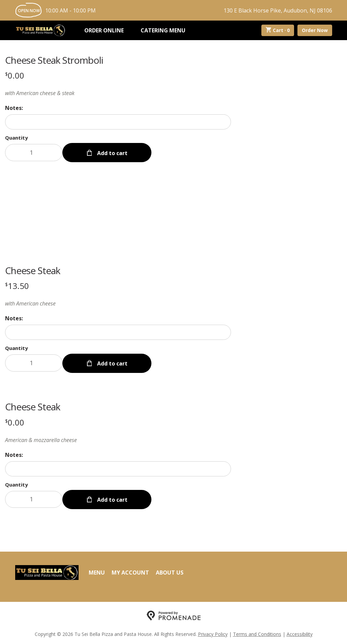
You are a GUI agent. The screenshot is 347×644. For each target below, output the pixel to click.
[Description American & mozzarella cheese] (118, 439)
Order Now (315, 30)
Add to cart (112, 152)
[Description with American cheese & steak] (118, 93)
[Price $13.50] (17, 285)
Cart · (278, 30)
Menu (97, 571)
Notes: (14, 108)
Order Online (104, 30)
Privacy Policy (213, 632)
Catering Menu (163, 30)
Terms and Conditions (257, 632)
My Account (130, 571)
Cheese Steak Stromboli (54, 60)
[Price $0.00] (15, 75)
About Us (170, 571)
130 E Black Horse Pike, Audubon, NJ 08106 (278, 10)
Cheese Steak (33, 270)
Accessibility (300, 632)
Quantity (17, 138)
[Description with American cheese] (118, 303)
